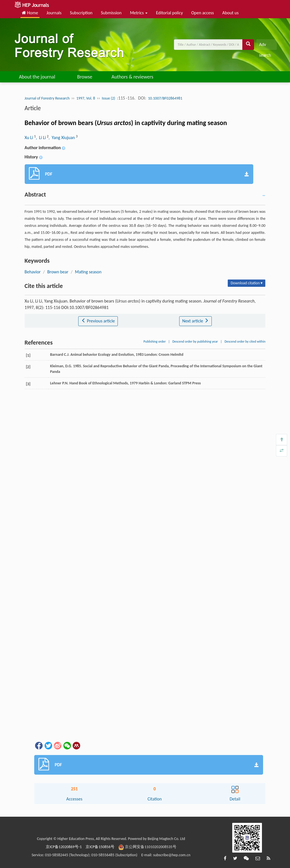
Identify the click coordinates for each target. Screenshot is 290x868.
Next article (195, 321)
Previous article (98, 321)
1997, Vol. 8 (86, 98)
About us (231, 13)
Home (30, 13)
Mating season (88, 272)
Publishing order (155, 341)
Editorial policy (169, 13)
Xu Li (29, 138)
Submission (111, 13)
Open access (203, 13)
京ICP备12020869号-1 (64, 847)
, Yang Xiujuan (62, 138)
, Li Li (41, 138)
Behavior (33, 272)
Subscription (81, 13)
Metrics (139, 13)
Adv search (265, 46)
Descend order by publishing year (195, 341)
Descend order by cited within (245, 341)
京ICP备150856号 (100, 847)
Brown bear (58, 272)
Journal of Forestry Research (47, 98)
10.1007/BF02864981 (165, 98)
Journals (54, 13)
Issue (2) (109, 98)
